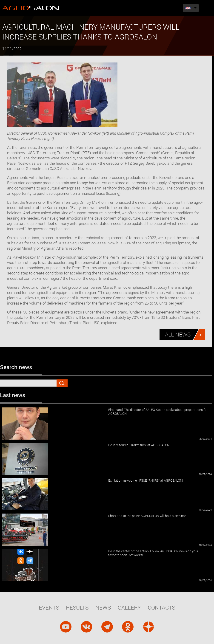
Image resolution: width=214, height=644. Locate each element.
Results (77, 607)
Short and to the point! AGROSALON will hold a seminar (147, 516)
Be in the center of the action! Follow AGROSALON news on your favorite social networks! (153, 553)
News (103, 607)
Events (49, 607)
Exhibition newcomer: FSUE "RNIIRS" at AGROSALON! (146, 480)
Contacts (161, 607)
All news (178, 334)
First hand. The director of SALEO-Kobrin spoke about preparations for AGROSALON (158, 412)
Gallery (129, 607)
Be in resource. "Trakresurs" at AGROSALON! (139, 445)
